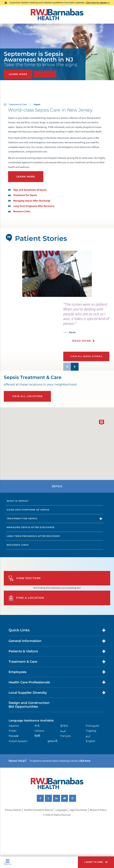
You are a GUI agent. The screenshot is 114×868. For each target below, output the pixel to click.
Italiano (39, 731)
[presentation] (89, 324)
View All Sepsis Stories (86, 356)
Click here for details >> (98, 2)
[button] (96, 862)
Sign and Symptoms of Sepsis (30, 190)
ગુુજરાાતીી (52, 741)
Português (93, 726)
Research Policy (98, 810)
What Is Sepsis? (18, 501)
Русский (13, 736)
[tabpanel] (57, 274)
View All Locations (27, 396)
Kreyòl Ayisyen (18, 741)
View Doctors (25, 578)
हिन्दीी (37, 736)
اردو (88, 736)
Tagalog (91, 731)
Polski (13, 731)
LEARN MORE (26, 177)
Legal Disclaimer (78, 810)
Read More (82, 341)
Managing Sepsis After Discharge (32, 201)
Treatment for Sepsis (25, 195)
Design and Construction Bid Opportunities (29, 705)
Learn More (18, 74)
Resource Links (22, 211)
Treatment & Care (18, 104)
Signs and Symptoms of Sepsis (28, 510)
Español (14, 726)
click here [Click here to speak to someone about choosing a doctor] (85, 761)
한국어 (64, 726)
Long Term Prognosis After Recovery (34, 206)
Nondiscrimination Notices (38, 810)
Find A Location (26, 598)
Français (65, 736)
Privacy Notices (13, 810)
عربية (63, 731)
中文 (37, 726)
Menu (7, 862)
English (91, 741)
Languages (61, 810)
